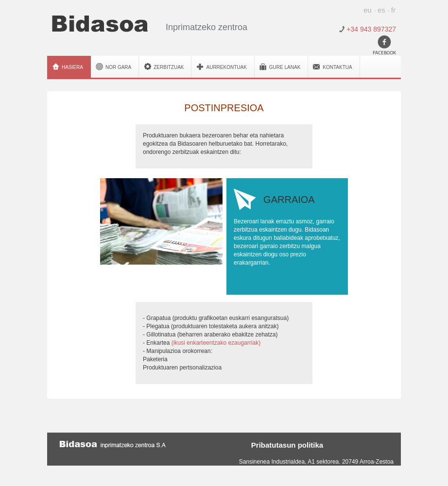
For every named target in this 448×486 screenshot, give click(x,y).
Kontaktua (337, 67)
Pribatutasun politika (287, 444)
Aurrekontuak (226, 67)
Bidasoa (100, 24)
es (381, 10)
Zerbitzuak (169, 67)
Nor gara (118, 67)
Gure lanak (285, 67)
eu (368, 10)
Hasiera (72, 67)
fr (393, 10)
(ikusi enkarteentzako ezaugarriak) (216, 343)
